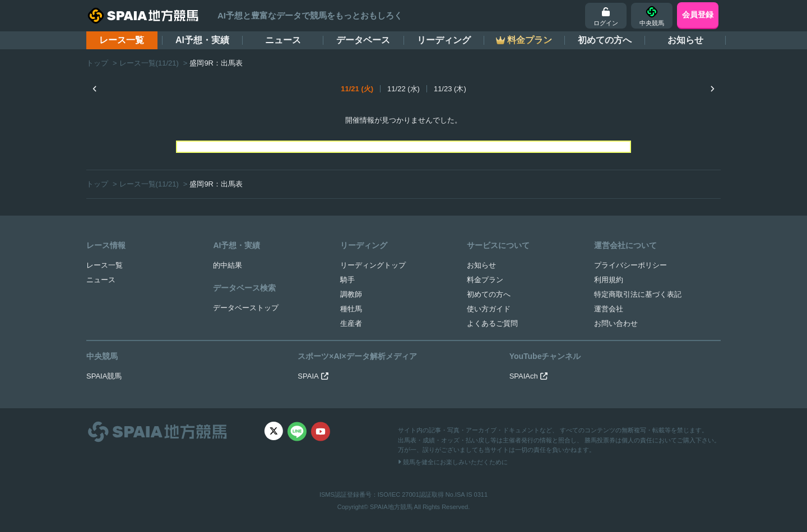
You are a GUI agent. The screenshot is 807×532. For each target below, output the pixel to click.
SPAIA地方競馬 (391, 507)
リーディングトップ (373, 265)
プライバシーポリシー (630, 265)
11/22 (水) (403, 89)
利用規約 (609, 280)
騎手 (347, 280)
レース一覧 (122, 40)
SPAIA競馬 (104, 376)
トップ (97, 63)
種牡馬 (351, 309)
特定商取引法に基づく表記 (638, 294)
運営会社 (609, 309)
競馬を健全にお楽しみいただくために (453, 462)
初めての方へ (605, 40)
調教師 (351, 294)
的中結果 (228, 265)
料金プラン (485, 280)
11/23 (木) (450, 89)
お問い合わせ (616, 323)
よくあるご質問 (492, 323)
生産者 (351, 323)
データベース (363, 40)
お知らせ (685, 40)
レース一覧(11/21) (149, 63)
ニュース (283, 40)
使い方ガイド (489, 309)
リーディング (444, 40)
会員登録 (698, 15)
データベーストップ (246, 308)
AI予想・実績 (202, 40)
